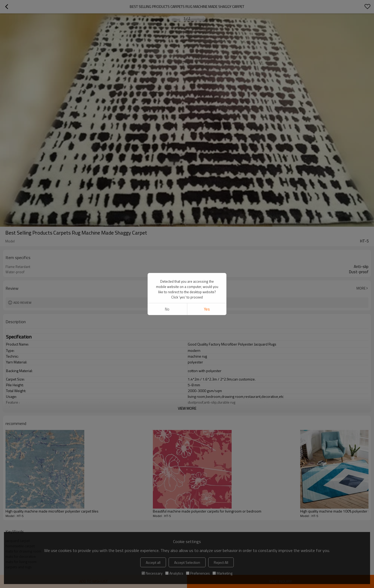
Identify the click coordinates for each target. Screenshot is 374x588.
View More (187, 408)
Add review (22, 303)
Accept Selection (187, 562)
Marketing (222, 573)
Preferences (198, 573)
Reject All (221, 562)
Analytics (174, 573)
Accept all (153, 562)
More (361, 288)
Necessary (152, 573)
